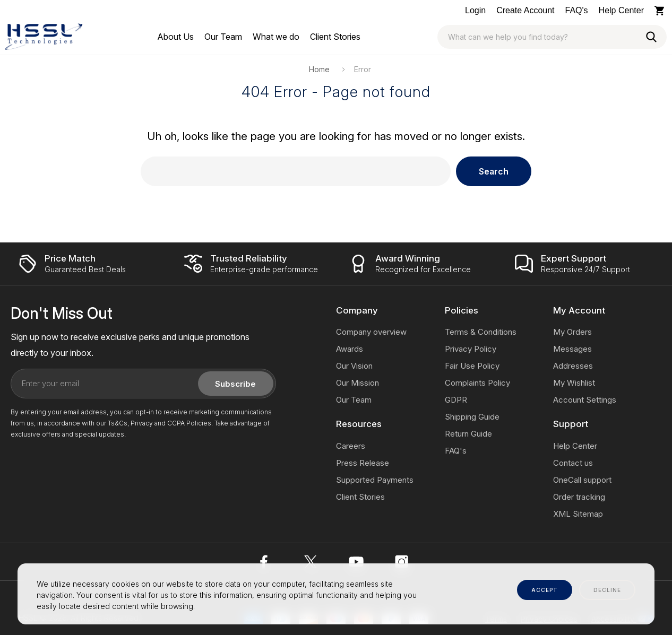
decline (607, 590)
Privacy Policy (471, 349)
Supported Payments (375, 480)
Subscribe (235, 384)
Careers (351, 446)
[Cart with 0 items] (661, 11)
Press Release (363, 463)
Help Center (621, 10)
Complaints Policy (477, 383)
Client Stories (360, 497)
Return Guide (468, 434)
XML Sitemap (578, 514)
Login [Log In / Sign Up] (475, 10)
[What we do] (276, 37)
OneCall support (582, 480)
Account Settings (585, 400)
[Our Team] (223, 37)
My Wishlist (574, 383)
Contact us (573, 463)
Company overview (371, 332)
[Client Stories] (335, 37)
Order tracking (579, 497)
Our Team (354, 400)
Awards (350, 349)
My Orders (572, 332)
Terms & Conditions (481, 332)
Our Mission (357, 383)
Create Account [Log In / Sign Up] (525, 10)
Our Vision (354, 366)
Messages (572, 349)
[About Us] (175, 37)
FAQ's (577, 10)
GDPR (456, 400)
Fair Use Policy (472, 366)
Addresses (573, 366)
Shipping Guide (472, 417)
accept (545, 590)
